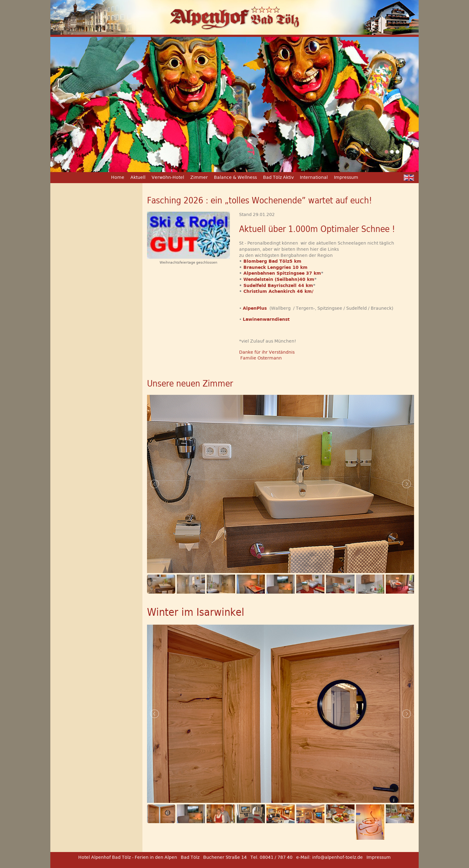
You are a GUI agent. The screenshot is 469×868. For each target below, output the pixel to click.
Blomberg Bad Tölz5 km (272, 261)
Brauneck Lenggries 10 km (275, 267)
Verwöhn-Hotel (168, 177)
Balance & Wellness (235, 177)
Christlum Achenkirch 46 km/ (278, 291)
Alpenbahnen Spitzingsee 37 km (282, 273)
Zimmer (199, 177)
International (314, 177)
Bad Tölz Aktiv (278, 177)
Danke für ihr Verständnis (267, 352)
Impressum (346, 177)
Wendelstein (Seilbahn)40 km (279, 279)
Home (118, 177)
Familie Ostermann (260, 358)
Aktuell (138, 177)
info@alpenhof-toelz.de (337, 857)
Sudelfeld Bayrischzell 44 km (278, 285)
